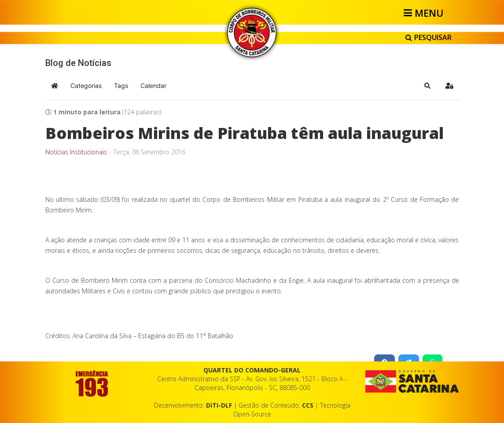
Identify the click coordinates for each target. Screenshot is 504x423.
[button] (427, 86)
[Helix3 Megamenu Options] (425, 13)
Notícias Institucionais (76, 152)
